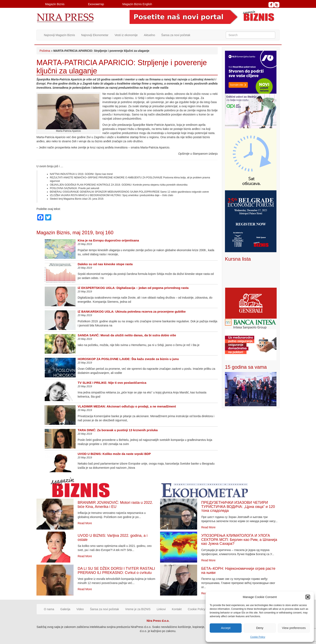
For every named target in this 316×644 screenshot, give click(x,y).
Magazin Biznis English (137, 4)
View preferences (294, 628)
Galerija (65, 609)
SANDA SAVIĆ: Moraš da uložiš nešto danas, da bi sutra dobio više (127, 335)
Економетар (96, 4)
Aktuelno (149, 35)
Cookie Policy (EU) (200, 609)
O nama (49, 609)
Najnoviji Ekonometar (95, 35)
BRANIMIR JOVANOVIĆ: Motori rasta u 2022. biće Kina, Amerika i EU (115, 505)
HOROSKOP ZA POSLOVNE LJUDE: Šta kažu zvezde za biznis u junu (128, 359)
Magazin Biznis (55, 4)
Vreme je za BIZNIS (138, 609)
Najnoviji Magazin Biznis (59, 35)
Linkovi (161, 609)
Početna (45, 51)
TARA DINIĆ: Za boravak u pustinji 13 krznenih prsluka (118, 430)
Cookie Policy (258, 637)
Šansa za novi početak (176, 35)
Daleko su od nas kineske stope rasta (105, 264)
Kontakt (177, 609)
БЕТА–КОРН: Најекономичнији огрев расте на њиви (238, 571)
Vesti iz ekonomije (126, 35)
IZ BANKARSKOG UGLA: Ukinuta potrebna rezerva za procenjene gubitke (132, 311)
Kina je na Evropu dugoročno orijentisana (108, 240)
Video (80, 609)
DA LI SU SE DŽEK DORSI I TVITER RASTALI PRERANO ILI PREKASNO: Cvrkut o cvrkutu (116, 571)
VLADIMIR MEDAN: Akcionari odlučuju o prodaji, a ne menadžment (127, 406)
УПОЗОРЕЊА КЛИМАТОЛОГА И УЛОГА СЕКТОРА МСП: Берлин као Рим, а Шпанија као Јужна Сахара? (239, 540)
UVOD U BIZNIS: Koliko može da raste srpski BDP (114, 454)
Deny (260, 628)
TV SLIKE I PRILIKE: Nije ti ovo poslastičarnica (112, 383)
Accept (226, 628)
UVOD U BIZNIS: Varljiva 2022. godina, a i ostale (113, 538)
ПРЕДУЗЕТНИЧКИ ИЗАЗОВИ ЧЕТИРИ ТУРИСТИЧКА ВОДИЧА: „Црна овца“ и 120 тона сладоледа (238, 507)
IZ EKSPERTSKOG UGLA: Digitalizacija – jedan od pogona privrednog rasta (133, 288)
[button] (308, 597)
